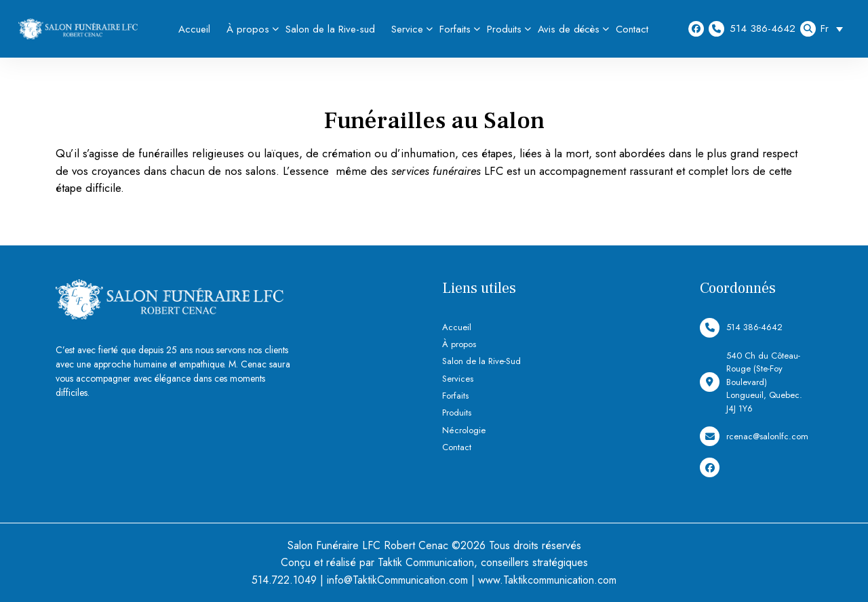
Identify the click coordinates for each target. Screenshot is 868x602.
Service (407, 29)
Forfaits (455, 29)
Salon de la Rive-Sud (481, 361)
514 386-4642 (752, 29)
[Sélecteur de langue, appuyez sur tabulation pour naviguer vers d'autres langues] (835, 29)
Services (458, 379)
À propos (248, 29)
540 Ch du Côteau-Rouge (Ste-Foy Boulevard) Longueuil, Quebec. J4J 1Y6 (751, 382)
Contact (632, 29)
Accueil (194, 29)
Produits (504, 29)
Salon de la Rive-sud (330, 29)
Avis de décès (569, 29)
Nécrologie (464, 430)
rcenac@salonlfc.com (754, 436)
